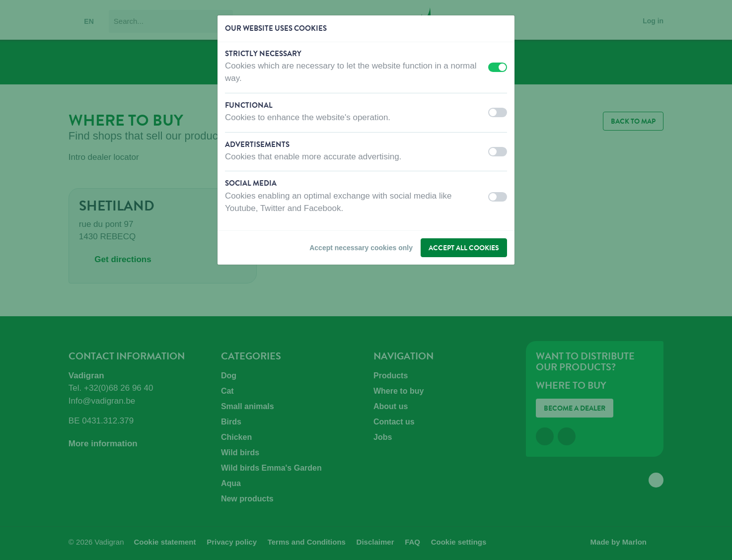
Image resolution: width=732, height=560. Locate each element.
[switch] (498, 67)
